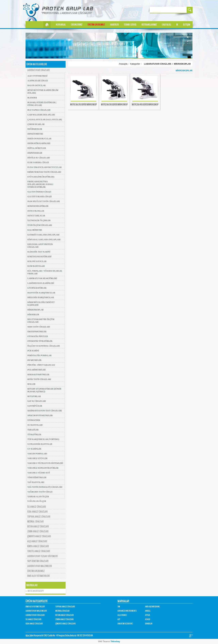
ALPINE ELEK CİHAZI (38, 81)
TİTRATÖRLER (34, 435)
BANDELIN (149, 624)
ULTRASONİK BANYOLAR (40, 444)
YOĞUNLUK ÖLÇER (37, 501)
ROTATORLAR (34, 396)
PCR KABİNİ (33, 351)
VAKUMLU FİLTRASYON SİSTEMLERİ (45, 463)
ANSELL (148, 611)
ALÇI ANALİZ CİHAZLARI (37, 541)
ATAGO (148, 619)
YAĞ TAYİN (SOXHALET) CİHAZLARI (45, 487)
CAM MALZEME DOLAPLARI (41, 115)
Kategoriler (135, 64)
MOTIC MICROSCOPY (35, 591)
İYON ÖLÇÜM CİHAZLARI (40, 225)
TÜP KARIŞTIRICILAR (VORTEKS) (43, 439)
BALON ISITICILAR (36, 85)
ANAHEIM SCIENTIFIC (125, 624)
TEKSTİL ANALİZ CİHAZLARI (39, 551)
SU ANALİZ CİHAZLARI (37, 507)
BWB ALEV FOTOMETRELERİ (38, 576)
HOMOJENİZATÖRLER (38, 206)
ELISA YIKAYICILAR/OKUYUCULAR (45, 167)
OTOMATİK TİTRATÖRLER (40, 341)
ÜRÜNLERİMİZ (77, 25)
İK (177, 25)
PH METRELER (34, 360)
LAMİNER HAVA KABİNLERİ (41, 283)
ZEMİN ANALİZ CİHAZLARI (38, 531)
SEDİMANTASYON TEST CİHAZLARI (45, 411)
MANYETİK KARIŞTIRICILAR (41, 293)
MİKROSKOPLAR (36, 310)
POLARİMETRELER (37, 370)
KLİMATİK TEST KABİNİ (39, 252)
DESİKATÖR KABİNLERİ (39, 143)
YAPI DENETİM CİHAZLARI (38, 561)
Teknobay (115, 641)
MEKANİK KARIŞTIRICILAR (41, 297)
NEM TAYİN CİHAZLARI (39, 327)
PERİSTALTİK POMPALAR (39, 355)
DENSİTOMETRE (35, 134)
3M (119, 607)
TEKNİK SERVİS (130, 25)
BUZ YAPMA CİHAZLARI (39, 110)
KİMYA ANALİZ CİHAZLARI (38, 546)
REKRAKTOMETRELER (38, 375)
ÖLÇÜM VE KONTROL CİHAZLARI (44, 346)
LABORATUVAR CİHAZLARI (38, 70)
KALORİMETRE (35, 230)
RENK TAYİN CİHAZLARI (39, 379)
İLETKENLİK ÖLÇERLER (39, 220)
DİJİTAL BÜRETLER (37, 148)
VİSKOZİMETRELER (37, 477)
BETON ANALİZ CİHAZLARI (38, 526)
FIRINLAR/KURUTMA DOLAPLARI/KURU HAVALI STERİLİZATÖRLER (40, 184)
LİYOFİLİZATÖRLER (37, 288)
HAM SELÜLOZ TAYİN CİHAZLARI (44, 201)
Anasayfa (123, 64)
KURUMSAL (61, 25)
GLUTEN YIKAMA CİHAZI (40, 197)
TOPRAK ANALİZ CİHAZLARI (39, 517)
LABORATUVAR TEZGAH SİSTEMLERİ (42, 556)
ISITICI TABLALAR (36, 216)
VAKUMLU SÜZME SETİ (39, 473)
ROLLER (31, 384)
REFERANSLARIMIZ (149, 25)
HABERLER (114, 25)
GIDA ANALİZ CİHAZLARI (37, 512)
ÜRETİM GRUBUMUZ (96, 25)
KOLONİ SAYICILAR (37, 261)
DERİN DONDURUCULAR (39, 139)
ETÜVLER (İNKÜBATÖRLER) (41, 177)
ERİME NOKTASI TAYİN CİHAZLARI (44, 172)
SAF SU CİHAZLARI (37, 401)
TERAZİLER (33, 430)
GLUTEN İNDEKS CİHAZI (39, 192)
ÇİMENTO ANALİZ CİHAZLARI (39, 536)
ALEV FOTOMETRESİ (37, 76)
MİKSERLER (33, 314)
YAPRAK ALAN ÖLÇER (38, 497)
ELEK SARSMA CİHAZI (38, 162)
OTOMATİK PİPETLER (38, 336)
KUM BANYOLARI (36, 266)
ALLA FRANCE (122, 615)
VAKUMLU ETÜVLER (37, 458)
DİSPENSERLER (35, 153)
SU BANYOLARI (35, 425)
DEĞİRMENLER (35, 129)
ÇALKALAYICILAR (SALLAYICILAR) (45, 119)
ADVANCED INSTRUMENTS (127, 611)
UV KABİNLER (34, 449)
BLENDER (32, 98)
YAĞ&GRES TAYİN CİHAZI (40, 492)
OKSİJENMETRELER (37, 332)
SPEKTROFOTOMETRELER (40, 415)
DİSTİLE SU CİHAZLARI (39, 158)
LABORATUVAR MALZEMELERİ (40, 566)
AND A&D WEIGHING (152, 607)
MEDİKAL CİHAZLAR (35, 522)
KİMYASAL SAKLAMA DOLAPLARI (44, 239)
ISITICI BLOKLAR (36, 211)
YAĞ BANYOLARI (36, 482)
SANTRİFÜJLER (35, 406)
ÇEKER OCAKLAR (36, 124)
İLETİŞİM (187, 25)
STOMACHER (34, 420)
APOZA (148, 615)
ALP (119, 619)
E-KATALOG (167, 25)
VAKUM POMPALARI (37, 454)
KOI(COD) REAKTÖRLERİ (39, 257)
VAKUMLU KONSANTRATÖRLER (43, 468)
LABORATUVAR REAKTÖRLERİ (42, 278)
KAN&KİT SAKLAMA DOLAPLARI (43, 235)
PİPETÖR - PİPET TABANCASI (41, 365)
